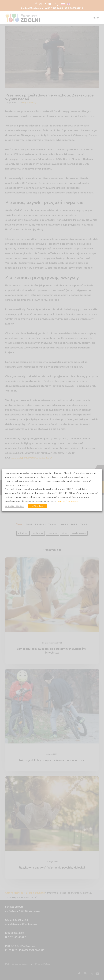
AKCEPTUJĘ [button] (38, 506)
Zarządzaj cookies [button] (14, 506)
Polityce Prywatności (67, 501)
